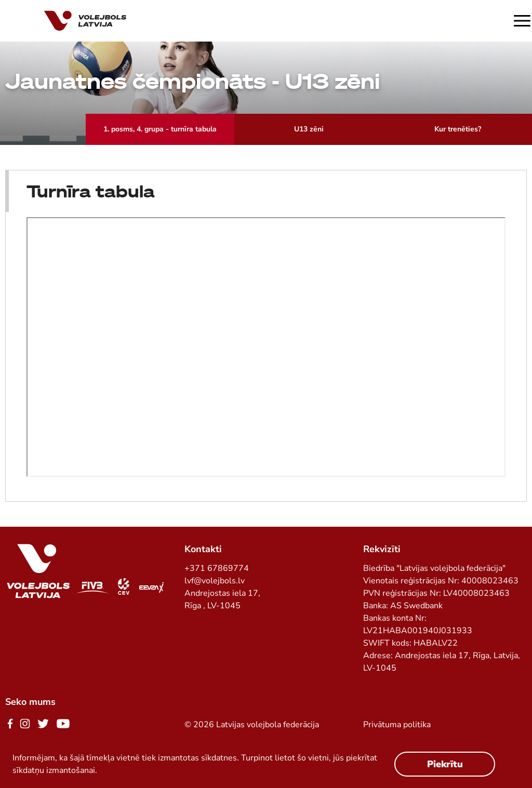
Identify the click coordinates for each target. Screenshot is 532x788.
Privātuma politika (397, 725)
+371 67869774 (217, 568)
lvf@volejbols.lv (215, 581)
